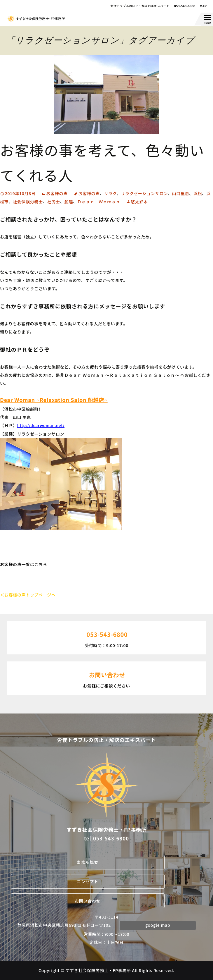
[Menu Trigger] (207, 19)
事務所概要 (88, 862)
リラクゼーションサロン (144, 193)
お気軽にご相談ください (107, 678)
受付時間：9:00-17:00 (107, 637)
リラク (110, 193)
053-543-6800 (185, 6)
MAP (203, 6)
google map (158, 925)
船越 (69, 202)
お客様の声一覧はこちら (24, 564)
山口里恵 (181, 193)
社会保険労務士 (28, 202)
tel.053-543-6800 (107, 838)
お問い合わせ (88, 901)
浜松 (198, 193)
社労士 (54, 202)
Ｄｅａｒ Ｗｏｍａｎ (99, 202)
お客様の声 (57, 193)
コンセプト (88, 881)
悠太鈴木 (139, 202)
